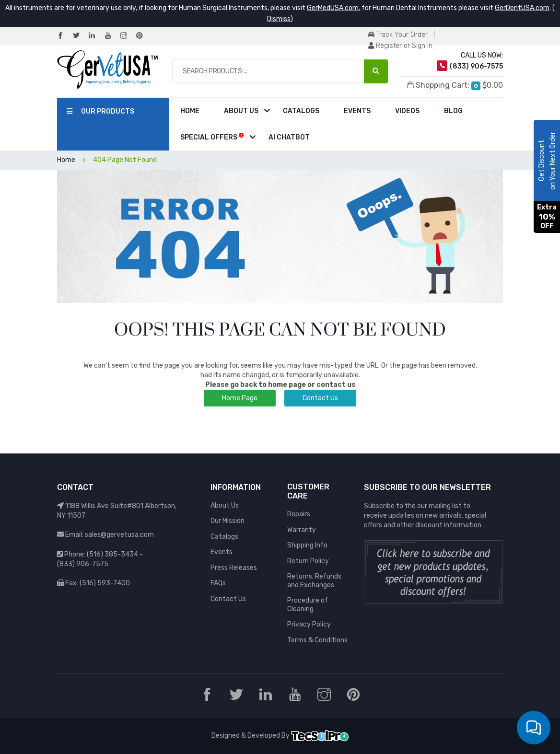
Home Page (240, 398)
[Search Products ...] (376, 71)
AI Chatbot (289, 137)
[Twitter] (80, 36)
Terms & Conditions (317, 640)
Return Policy (308, 561)
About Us (241, 111)
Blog (453, 111)
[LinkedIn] (96, 36)
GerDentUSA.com (522, 8)
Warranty (302, 530)
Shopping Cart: (455, 85)
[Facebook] (64, 36)
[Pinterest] (143, 36)
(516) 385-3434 (112, 554)
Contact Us (320, 398)
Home (190, 111)
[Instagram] (128, 36)
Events (357, 111)
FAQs (218, 583)
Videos (407, 111)
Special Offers (212, 137)
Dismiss (279, 19)
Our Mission (227, 521)
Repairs (299, 514)
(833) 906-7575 (83, 564)
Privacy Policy (309, 624)
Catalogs (301, 111)
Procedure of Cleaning (308, 605)
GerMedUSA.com (333, 8)
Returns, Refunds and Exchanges (314, 581)
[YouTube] (112, 36)
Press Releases (234, 568)
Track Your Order (398, 35)
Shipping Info (307, 545)
